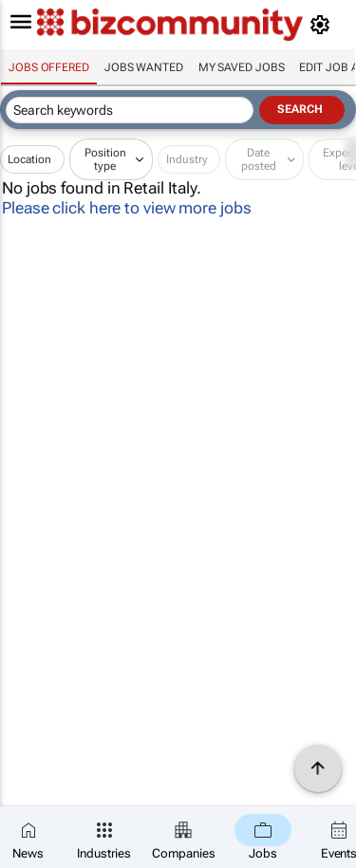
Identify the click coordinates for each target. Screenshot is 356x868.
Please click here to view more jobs (127, 208)
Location (29, 159)
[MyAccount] (323, 25)
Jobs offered (49, 67)
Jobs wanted (144, 67)
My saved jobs (242, 67)
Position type (105, 159)
